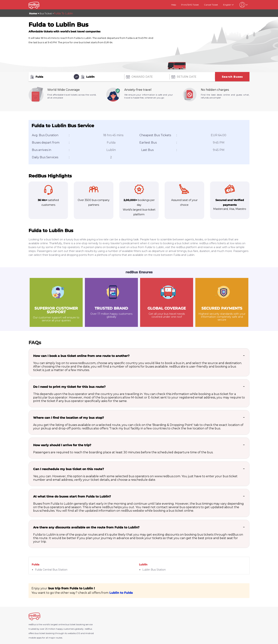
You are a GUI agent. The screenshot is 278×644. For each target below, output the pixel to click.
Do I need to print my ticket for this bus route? (69, 387)
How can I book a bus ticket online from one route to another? (81, 356)
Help (174, 5)
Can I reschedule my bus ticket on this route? (68, 469)
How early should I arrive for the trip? (62, 445)
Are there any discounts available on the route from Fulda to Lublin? (86, 527)
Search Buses (232, 77)
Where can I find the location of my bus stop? (68, 418)
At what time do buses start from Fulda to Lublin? (72, 496)
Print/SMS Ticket (190, 5)
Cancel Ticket (211, 5)
